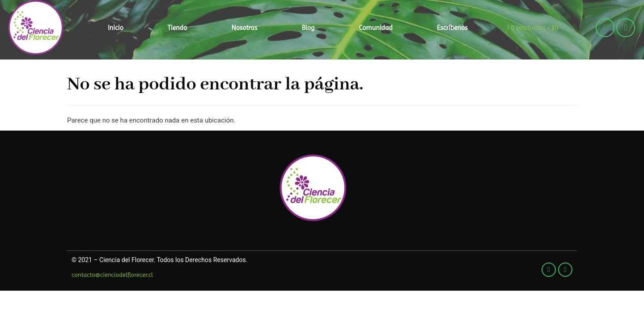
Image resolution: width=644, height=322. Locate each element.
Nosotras (244, 28)
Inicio (116, 28)
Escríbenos (452, 28)
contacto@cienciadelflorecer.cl (112, 275)
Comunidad (376, 28)
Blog (308, 28)
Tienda (178, 28)
